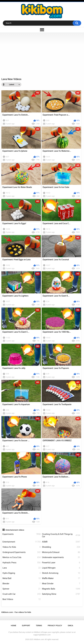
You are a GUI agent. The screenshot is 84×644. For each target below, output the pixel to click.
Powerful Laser (61, 563)
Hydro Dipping (22, 573)
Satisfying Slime (61, 594)
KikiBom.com (39, 639)
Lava (22, 568)
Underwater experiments (61, 557)
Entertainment (22, 542)
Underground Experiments (22, 552)
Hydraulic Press (22, 563)
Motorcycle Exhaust (61, 552)
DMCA (71, 626)
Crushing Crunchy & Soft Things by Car (61, 535)
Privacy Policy (55, 626)
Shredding (61, 547)
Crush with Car (22, 594)
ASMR (61, 542)
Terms (39, 626)
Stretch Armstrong (61, 573)
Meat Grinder (61, 584)
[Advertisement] (42, 54)
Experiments (22, 534)
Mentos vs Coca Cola (22, 557)
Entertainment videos (15, 530)
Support (26, 626)
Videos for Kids (22, 547)
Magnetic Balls (61, 589)
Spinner (22, 589)
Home (13, 626)
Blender (22, 584)
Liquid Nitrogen (61, 568)
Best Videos (22, 599)
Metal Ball (22, 578)
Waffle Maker (61, 578)
